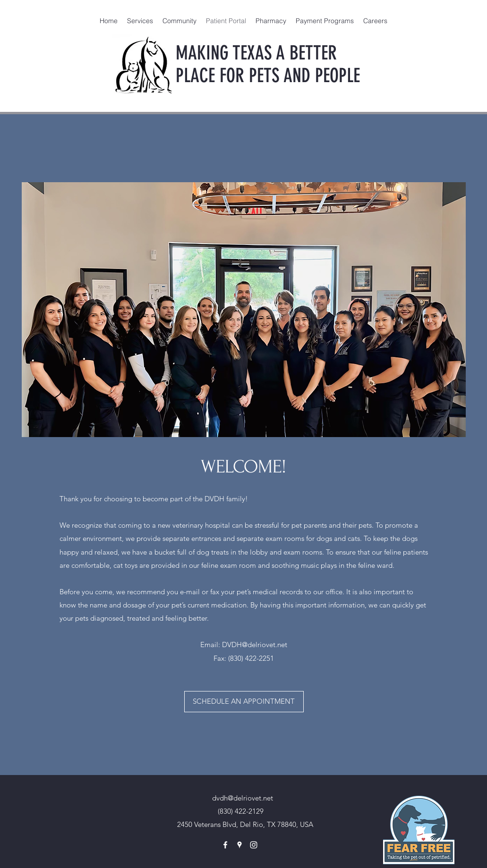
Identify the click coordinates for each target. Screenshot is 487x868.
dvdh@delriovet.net (243, 798)
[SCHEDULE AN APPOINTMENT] (244, 702)
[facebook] (225, 845)
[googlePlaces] (239, 845)
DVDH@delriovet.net (255, 645)
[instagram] (254, 845)
